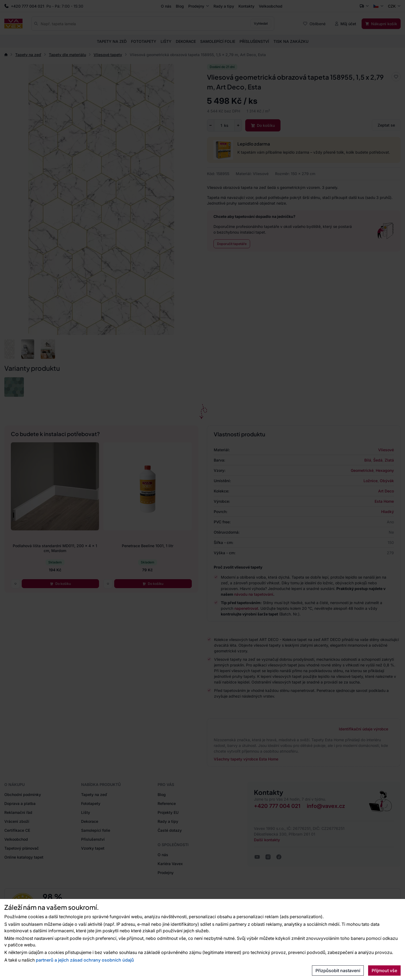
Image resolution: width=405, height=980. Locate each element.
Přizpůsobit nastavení (338, 971)
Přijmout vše (384, 971)
